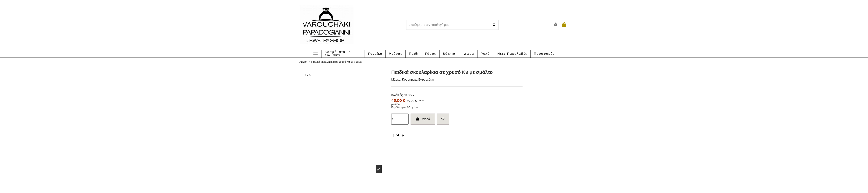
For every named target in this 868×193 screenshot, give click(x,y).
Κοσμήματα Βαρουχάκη (418, 80)
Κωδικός (397, 95)
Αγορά (423, 119)
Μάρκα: (396, 80)
